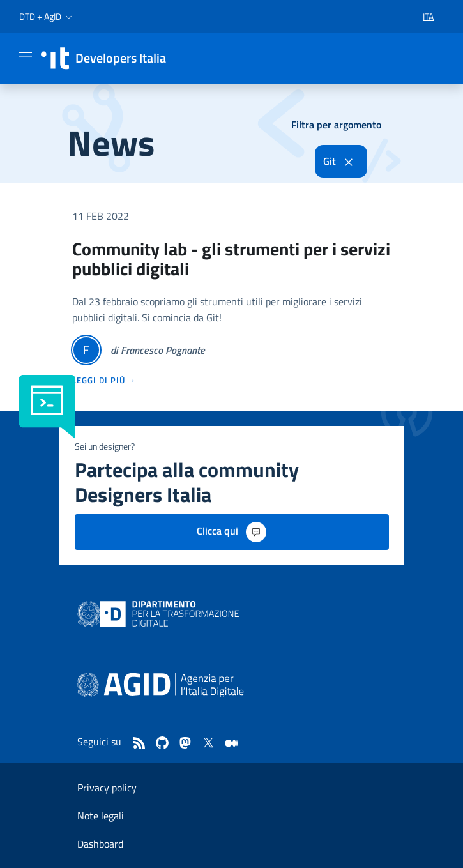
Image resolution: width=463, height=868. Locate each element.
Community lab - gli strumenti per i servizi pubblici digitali (231, 259)
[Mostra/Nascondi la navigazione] (26, 57)
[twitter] (208, 744)
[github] (162, 744)
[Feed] (139, 744)
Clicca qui (231, 532)
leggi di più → (104, 380)
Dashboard (100, 844)
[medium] (231, 744)
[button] (47, 17)
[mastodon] (185, 744)
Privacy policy (107, 788)
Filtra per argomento (336, 125)
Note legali (101, 816)
